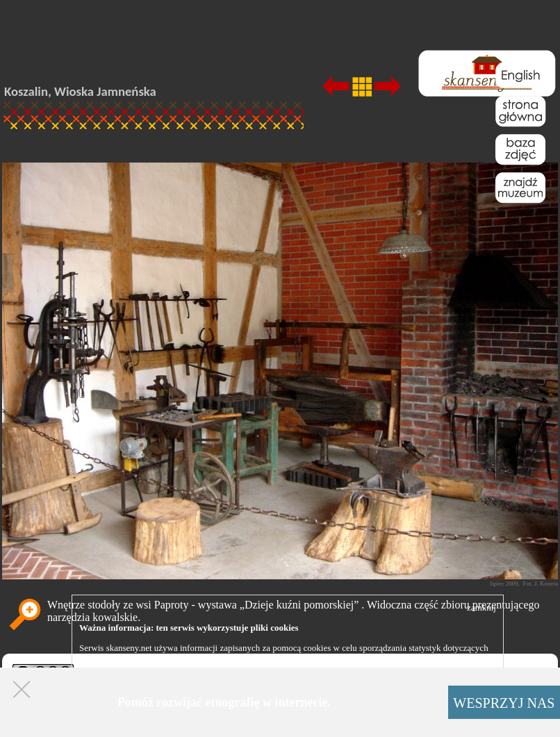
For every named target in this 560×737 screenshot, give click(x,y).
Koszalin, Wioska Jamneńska (80, 91)
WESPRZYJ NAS (504, 703)
